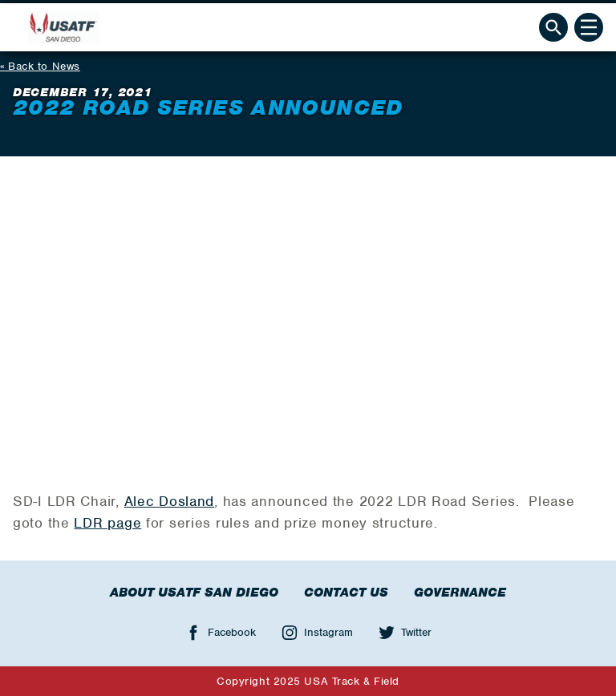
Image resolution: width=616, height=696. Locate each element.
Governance (460, 593)
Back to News (44, 66)
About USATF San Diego (194, 593)
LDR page (107, 523)
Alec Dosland (170, 501)
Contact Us (346, 593)
